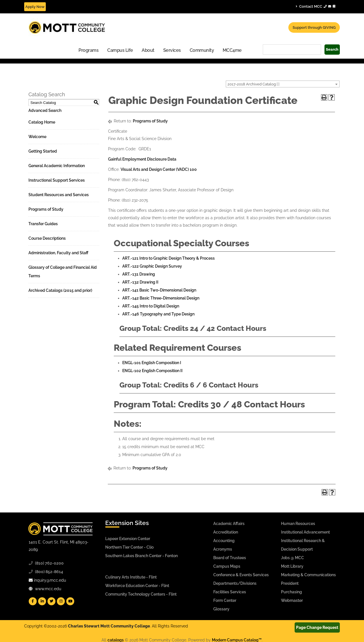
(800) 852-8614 (49, 572)
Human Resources (298, 524)
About (148, 50)
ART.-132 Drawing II (140, 282)
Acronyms (223, 549)
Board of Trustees (230, 558)
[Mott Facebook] (33, 601)
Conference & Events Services (241, 575)
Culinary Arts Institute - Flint (131, 577)
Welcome (37, 137)
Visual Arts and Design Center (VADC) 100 (159, 169)
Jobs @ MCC (292, 558)
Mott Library (292, 566)
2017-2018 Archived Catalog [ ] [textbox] (253, 84)
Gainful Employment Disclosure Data (142, 159)
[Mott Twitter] (51, 601)
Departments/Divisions (235, 583)
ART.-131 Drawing (139, 274)
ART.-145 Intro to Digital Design (151, 306)
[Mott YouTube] (70, 601)
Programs (88, 50)
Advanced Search (45, 110)
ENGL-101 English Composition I (152, 363)
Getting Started (43, 151)
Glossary (221, 609)
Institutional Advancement (305, 532)
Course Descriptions (47, 238)
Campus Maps (227, 566)
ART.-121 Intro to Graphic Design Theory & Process (168, 258)
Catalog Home (42, 122)
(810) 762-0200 (49, 563)
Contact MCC (316, 6)
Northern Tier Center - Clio (129, 547)
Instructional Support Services (57, 180)
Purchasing (291, 592)
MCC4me (232, 50)
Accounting (224, 541)
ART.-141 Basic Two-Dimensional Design (159, 290)
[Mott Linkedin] (42, 601)
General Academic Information (57, 166)
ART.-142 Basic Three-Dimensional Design (161, 298)
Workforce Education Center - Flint (137, 586)
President (290, 583)
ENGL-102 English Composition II (152, 371)
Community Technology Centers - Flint (141, 594)
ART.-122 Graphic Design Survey (152, 266)
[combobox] (283, 84)
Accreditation (226, 532)
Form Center (225, 600)
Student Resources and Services (59, 195)
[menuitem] (89, 50)
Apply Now (35, 7)
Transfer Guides (43, 224)
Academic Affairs (229, 524)
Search (332, 49)
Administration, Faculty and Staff (58, 253)
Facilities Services (230, 592)
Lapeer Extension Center (128, 539)
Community (202, 50)
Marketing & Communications (308, 575)
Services (172, 50)
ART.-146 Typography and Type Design (158, 314)
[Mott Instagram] (61, 601)
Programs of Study (46, 209)
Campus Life (120, 50)
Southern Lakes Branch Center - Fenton (141, 556)
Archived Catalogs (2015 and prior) (60, 290)
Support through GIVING (314, 27)
